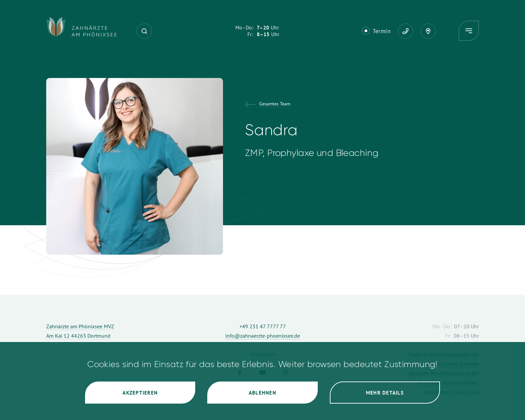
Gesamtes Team (275, 104)
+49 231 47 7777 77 (263, 326)
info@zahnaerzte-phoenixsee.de (263, 336)
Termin (382, 31)
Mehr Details (385, 393)
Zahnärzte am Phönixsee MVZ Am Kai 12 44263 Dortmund (80, 331)
